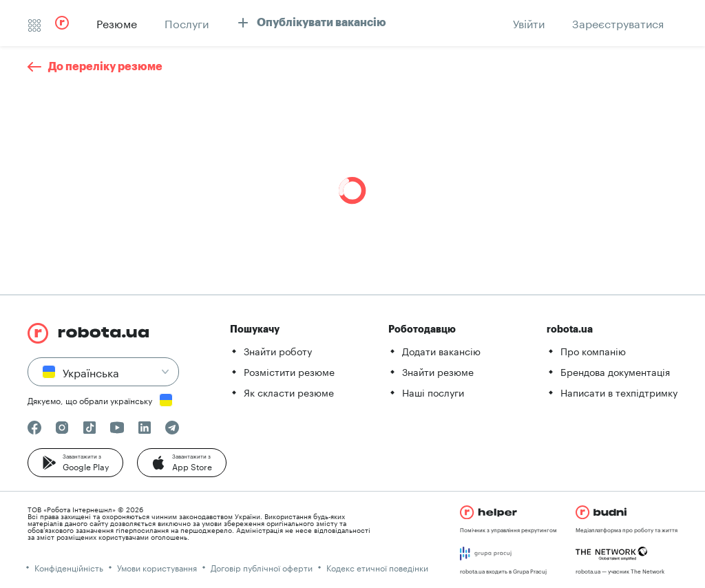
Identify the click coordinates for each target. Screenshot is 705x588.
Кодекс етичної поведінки (377, 567)
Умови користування (157, 567)
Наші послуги (433, 392)
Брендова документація (615, 371)
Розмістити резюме (289, 371)
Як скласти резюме (289, 392)
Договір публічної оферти (262, 567)
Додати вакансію (441, 350)
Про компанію (593, 350)
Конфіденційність (69, 567)
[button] (75, 463)
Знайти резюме (438, 371)
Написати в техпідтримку (619, 392)
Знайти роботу (278, 350)
